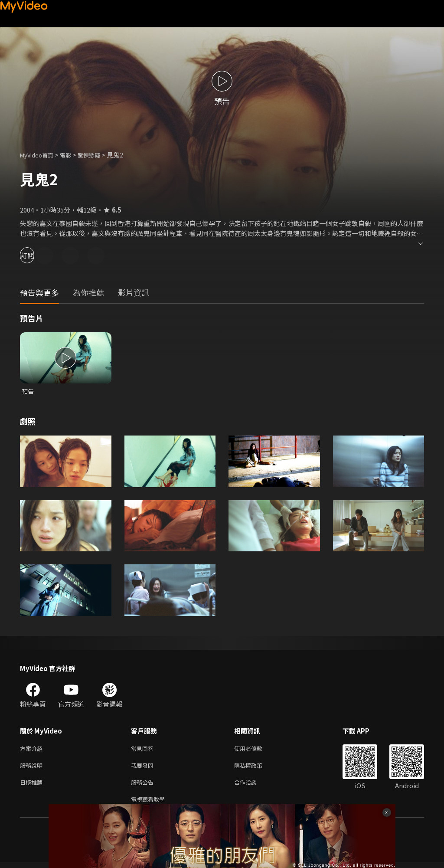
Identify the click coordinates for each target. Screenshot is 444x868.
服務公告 (144, 786)
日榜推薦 (33, 786)
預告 (28, 391)
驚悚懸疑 (98, 155)
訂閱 (37, 255)
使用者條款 (256, 750)
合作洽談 (252, 786)
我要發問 (144, 768)
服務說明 (33, 768)
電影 (72, 155)
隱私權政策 (256, 768)
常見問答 (144, 750)
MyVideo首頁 (40, 155)
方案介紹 (33, 750)
